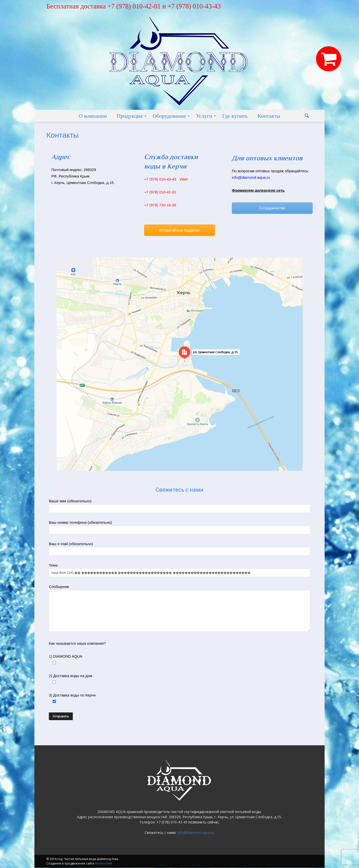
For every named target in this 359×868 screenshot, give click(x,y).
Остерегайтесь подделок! (180, 231)
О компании (93, 116)
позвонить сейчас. (204, 822)
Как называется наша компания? (77, 644)
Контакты (269, 116)
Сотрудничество (272, 208)
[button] (307, 116)
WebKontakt (104, 864)
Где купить (235, 116)
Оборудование (171, 116)
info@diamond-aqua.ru (196, 833)
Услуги (206, 116)
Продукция (132, 116)
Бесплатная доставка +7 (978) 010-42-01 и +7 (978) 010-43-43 (134, 6)
